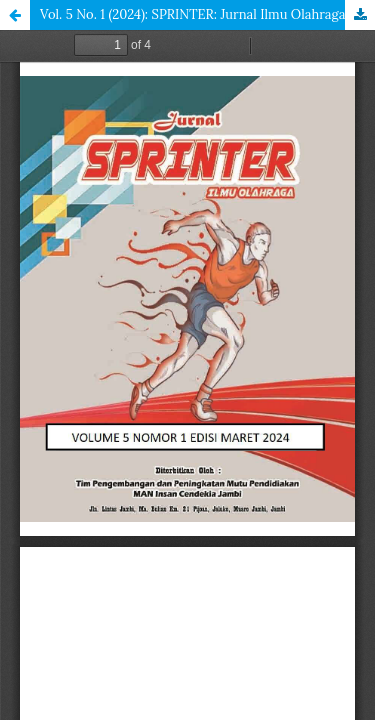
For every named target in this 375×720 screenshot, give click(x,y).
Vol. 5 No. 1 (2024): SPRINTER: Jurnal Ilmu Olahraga (192, 14)
